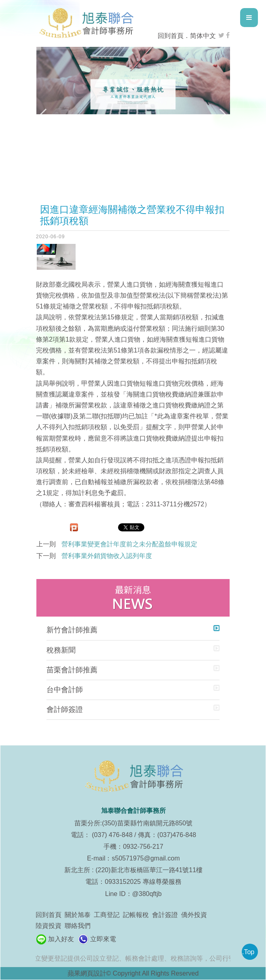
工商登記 (107, 915)
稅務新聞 (61, 650)
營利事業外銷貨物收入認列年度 (107, 556)
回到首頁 (171, 36)
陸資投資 (49, 926)
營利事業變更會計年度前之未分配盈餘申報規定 (129, 544)
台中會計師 (65, 690)
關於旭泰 (78, 915)
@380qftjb (147, 894)
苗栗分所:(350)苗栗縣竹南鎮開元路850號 (134, 823)
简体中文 (203, 36)
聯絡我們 (78, 926)
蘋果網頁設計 (87, 973)
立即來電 (103, 939)
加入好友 (61, 939)
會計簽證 (165, 915)
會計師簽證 (65, 709)
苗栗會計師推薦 (72, 670)
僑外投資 (194, 915)
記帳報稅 (136, 915)
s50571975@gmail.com (146, 858)
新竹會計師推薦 (72, 630)
